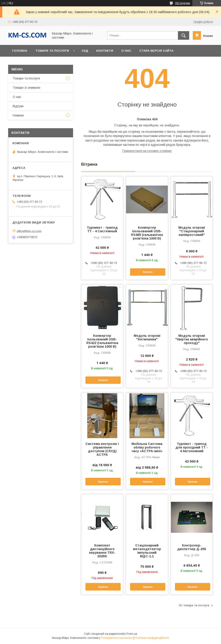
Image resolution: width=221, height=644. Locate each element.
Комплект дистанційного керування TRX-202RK (102, 551)
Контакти (105, 51)
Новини (18, 115)
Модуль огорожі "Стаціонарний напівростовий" (192, 231)
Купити (148, 272)
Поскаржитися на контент (117, 638)
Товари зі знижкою (26, 88)
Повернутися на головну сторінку (147, 151)
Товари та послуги (52, 51)
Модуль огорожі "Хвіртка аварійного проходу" (192, 339)
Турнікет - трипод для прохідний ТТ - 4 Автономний (192, 447)
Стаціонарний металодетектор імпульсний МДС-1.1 (147, 551)
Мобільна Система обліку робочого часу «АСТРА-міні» (147, 447)
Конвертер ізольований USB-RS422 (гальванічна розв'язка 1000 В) (102, 341)
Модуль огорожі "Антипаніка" (147, 337)
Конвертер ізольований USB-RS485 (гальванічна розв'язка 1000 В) (147, 233)
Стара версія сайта (156, 51)
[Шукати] (184, 35)
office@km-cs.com (29, 231)
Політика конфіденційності (152, 638)
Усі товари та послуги (194, 605)
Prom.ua (132, 634)
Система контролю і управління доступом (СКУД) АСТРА (102, 449)
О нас (126, 51)
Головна (20, 51)
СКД (85, 51)
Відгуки (18, 106)
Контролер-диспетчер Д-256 (192, 547)
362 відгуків (183, 3)
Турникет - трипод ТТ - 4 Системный (102, 229)
